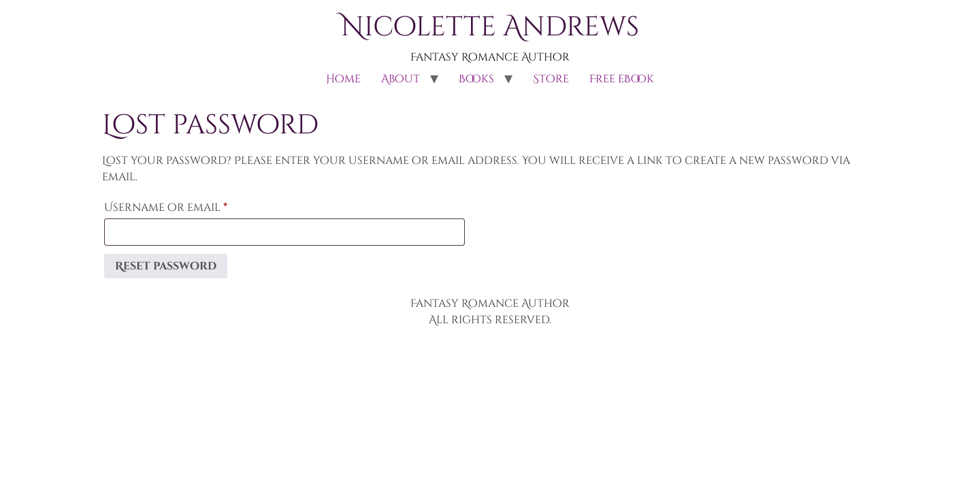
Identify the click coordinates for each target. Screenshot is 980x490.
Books (476, 79)
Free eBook (622, 79)
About (401, 79)
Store (551, 79)
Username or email (194, 206)
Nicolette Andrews (490, 27)
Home (343, 79)
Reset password (166, 266)
